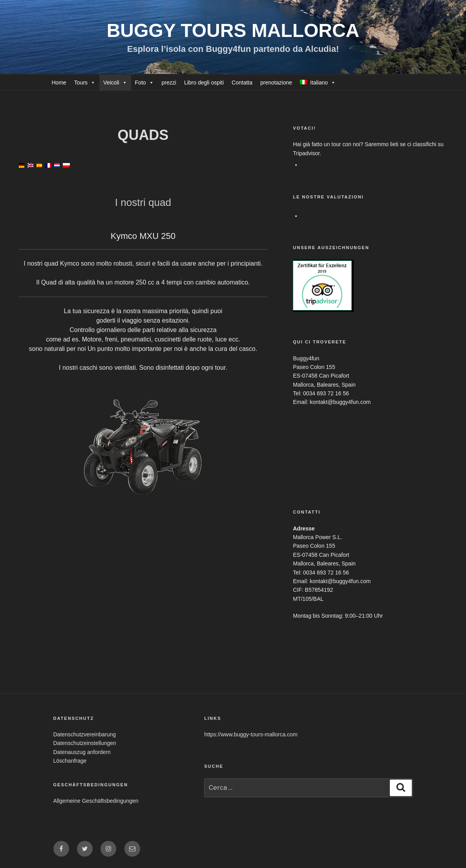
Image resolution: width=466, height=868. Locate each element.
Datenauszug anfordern (82, 752)
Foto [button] (141, 83)
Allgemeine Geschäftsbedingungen (96, 801)
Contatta (242, 83)
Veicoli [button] (111, 83)
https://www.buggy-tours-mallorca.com (251, 734)
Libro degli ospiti (204, 83)
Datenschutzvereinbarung (85, 734)
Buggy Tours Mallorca (233, 30)
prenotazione (276, 83)
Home (59, 83)
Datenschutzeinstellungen (85, 743)
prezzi (169, 83)
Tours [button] (81, 83)
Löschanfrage (70, 761)
